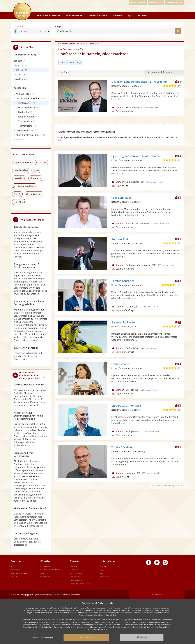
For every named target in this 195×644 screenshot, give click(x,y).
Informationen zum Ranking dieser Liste (168, 485)
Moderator (35, 178)
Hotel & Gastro (76, 580)
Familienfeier (75, 577)
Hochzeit (74, 566)
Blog (102, 570)
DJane (36, 170)
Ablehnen (142, 637)
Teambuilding (21, 170)
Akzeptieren (86, 637)
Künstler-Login (46, 566)
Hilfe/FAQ (14, 577)
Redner (142, 15)
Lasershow (19, 178)
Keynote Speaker (22, 162)
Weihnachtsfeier (76, 573)
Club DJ (17, 194)
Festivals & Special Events (80, 584)
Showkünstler (98, 15)
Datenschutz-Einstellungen (42, 637)
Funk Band (19, 202)
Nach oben (157, 595)
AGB (12, 566)
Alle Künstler (62, 44)
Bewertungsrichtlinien (19, 573)
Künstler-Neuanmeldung (50, 570)
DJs (130, 15)
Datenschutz (16, 570)
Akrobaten (42, 162)
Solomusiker (74, 15)
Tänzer (117, 15)
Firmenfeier (75, 570)
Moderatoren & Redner (78, 44)
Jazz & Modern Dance (25, 186)
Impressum (104, 577)
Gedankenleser (34, 194)
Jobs (101, 573)
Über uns (103, 566)
